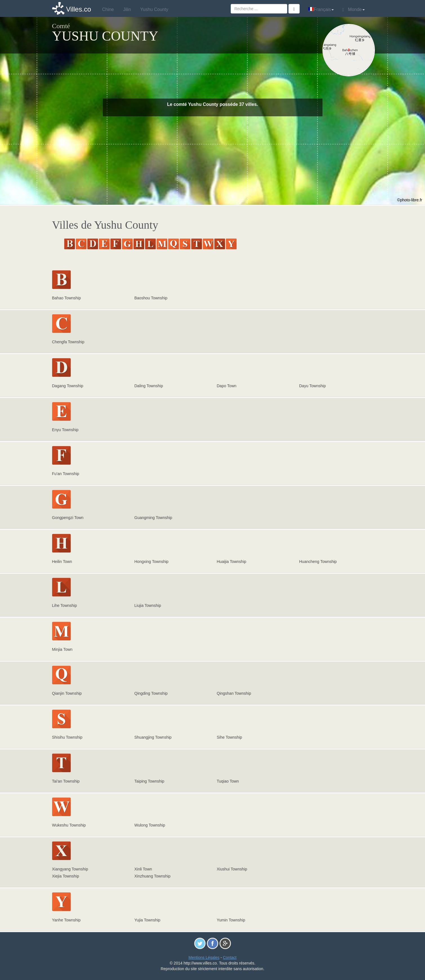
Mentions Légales (204, 957)
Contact (230, 957)
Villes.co (79, 9)
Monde (353, 10)
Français (321, 9)
